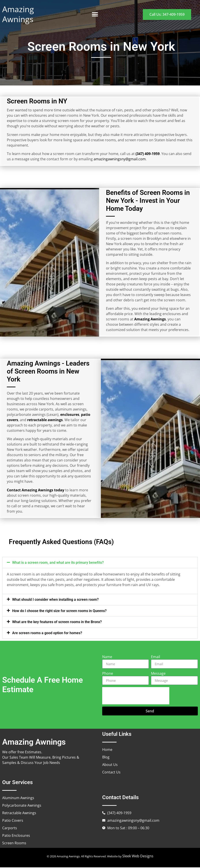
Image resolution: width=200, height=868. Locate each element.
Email (156, 657)
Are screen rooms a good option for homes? (47, 634)
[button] (95, 15)
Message (158, 674)
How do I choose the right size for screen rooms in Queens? (59, 611)
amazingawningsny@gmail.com (119, 159)
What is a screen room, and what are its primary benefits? (58, 563)
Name (107, 657)
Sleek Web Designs (138, 857)
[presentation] (136, 696)
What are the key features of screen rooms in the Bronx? (57, 623)
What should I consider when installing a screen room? (55, 600)
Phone (108, 674)
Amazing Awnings (18, 14)
